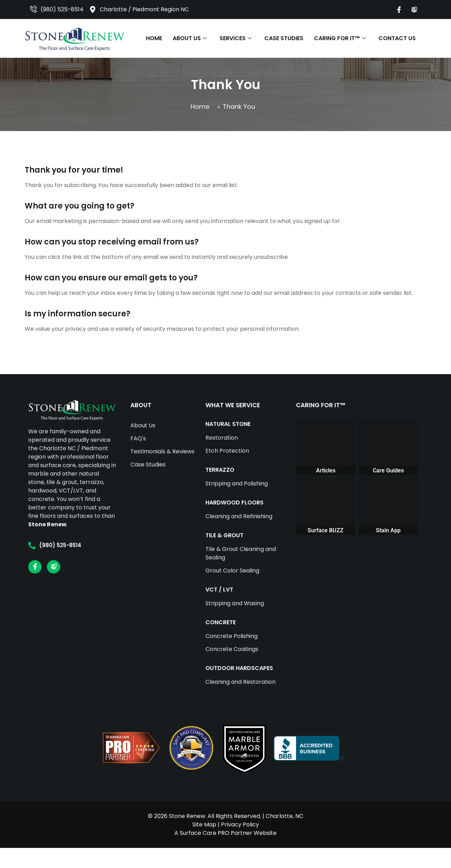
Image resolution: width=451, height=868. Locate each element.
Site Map (204, 824)
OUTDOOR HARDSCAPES (239, 668)
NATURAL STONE (228, 424)
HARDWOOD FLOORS (234, 503)
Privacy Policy (240, 824)
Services (236, 38)
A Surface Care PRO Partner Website (225, 833)
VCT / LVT (219, 590)
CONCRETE (221, 622)
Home (154, 38)
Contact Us (397, 38)
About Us (190, 38)
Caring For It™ (340, 38)
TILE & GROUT (224, 535)
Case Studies (284, 38)
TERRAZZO (220, 470)
